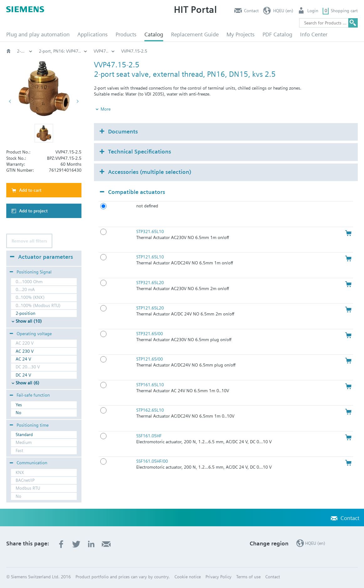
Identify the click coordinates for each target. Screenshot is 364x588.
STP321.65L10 (150, 232)
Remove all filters (29, 241)
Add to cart (30, 190)
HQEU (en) (283, 11)
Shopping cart (344, 11)
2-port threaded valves (176, 51)
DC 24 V (23, 375)
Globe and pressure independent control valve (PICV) (90, 51)
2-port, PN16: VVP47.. (231, 51)
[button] (44, 133)
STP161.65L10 (150, 385)
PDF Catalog (277, 34)
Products (126, 34)
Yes (19, 405)
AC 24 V (23, 359)
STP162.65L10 (150, 410)
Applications (93, 34)
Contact (251, 11)
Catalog (154, 34)
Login (313, 11)
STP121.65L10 (150, 257)
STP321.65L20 (150, 283)
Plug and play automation (38, 34)
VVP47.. (272, 51)
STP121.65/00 (150, 359)
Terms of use (248, 577)
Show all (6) (27, 383)
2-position (26, 313)
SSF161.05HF (149, 436)
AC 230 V (25, 351)
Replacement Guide (195, 34)
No (18, 413)
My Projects (241, 34)
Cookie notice (188, 577)
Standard (24, 434)
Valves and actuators (25, 51)
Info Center (314, 34)
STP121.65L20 (150, 308)
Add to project (33, 211)
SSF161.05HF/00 (152, 461)
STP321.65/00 (150, 334)
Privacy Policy (218, 577)
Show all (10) (29, 321)
